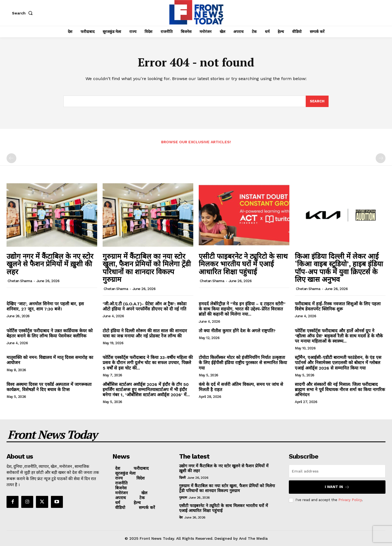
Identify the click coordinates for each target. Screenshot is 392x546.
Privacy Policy (350, 500)
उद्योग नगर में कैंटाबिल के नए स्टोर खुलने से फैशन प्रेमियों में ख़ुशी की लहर (50, 264)
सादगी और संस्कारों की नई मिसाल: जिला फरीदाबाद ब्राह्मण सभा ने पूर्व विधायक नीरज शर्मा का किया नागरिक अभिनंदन (340, 390)
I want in (337, 487)
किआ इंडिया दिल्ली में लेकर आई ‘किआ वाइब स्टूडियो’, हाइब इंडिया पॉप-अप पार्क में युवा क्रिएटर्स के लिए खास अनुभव (339, 268)
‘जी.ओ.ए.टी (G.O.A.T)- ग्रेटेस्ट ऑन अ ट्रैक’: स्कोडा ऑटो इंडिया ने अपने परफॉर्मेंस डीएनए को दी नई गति (145, 306)
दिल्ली (182, 478)
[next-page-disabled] (381, 158)
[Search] (317, 101)
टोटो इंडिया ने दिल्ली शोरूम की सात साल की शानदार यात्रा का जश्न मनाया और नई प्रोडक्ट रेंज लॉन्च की (145, 333)
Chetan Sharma (20, 281)
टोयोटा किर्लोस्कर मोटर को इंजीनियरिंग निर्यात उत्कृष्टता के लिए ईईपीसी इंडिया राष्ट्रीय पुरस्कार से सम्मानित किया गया (243, 363)
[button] (23, 13)
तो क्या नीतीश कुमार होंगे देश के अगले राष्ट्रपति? (237, 331)
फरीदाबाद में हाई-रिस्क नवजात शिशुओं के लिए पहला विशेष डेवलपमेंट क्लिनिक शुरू (338, 306)
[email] (337, 471)
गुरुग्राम (183, 498)
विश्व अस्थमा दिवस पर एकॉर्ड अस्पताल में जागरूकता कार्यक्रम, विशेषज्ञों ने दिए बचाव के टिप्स (49, 387)
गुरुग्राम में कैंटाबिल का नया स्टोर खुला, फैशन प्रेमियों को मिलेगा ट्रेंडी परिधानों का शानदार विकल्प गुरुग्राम (147, 268)
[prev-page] (11, 158)
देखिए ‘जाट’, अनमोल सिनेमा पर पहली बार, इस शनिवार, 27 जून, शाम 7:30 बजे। (45, 306)
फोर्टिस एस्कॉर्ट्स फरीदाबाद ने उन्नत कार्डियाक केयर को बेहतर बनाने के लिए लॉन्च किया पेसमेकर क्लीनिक (50, 333)
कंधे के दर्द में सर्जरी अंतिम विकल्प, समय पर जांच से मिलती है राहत (241, 387)
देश (181, 517)
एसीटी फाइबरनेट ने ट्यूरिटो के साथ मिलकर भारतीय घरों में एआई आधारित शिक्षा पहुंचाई (243, 264)
